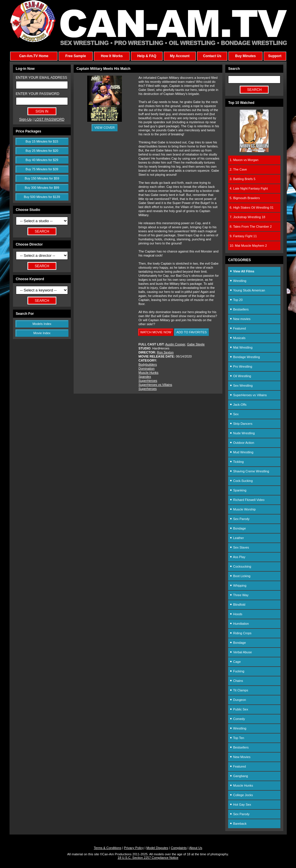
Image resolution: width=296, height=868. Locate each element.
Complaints (179, 848)
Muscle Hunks (149, 373)
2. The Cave (238, 169)
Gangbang (239, 776)
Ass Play (237, 557)
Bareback (238, 824)
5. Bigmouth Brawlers (245, 198)
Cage (235, 662)
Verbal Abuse (241, 652)
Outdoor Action (242, 443)
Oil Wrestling (240, 376)
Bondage (238, 528)
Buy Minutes (245, 56)
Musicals (238, 338)
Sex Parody (240, 519)
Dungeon (238, 700)
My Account (180, 56)
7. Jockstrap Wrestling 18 (247, 217)
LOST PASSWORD (49, 119)
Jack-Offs (238, 405)
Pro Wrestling (241, 366)
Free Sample (76, 56)
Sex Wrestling (241, 386)
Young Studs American (247, 290)
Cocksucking (240, 566)
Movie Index (42, 333)
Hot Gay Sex (240, 805)
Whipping (238, 585)
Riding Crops (241, 633)
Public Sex (239, 709)
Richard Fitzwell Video (247, 500)
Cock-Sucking (241, 481)
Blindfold (237, 605)
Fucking (237, 671)
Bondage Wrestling (245, 357)
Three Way (239, 595)
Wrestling (238, 281)
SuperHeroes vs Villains (156, 385)
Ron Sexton (165, 352)
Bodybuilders (148, 364)
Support (275, 56)
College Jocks (241, 795)
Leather (237, 538)
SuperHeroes (148, 381)
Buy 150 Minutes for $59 (42, 178)
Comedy (237, 719)
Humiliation (239, 624)
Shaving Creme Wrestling (249, 471)
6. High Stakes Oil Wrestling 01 (252, 207)
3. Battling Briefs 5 (242, 179)
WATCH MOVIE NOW (156, 332)
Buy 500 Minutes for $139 (42, 197)
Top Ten (237, 738)
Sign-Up (25, 119)
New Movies (240, 757)
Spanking (238, 490)
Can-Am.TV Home (34, 56)
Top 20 (236, 300)
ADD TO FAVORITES (192, 332)
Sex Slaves (239, 547)
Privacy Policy (134, 848)
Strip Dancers (241, 424)
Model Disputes (157, 848)
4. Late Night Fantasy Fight (249, 188)
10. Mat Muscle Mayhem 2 (248, 246)
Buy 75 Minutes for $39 (42, 169)
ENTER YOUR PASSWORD (38, 94)
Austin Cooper (175, 344)
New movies (240, 319)
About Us (196, 848)
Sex (234, 414)
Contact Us (212, 56)
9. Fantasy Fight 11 (243, 236)
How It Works (112, 56)
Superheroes (148, 389)
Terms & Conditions (108, 848)
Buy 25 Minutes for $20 (42, 151)
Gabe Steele (196, 344)
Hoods (236, 614)
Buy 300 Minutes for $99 (42, 188)
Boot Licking (240, 576)
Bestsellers (239, 309)
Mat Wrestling (241, 347)
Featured (238, 328)
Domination (147, 368)
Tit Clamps (239, 690)
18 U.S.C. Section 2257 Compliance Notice (148, 858)
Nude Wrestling (242, 433)
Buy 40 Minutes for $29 (42, 160)
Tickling (237, 462)
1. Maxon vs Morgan (244, 160)
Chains (236, 681)
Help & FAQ (147, 56)
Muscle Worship (243, 509)
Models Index (42, 324)
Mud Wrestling (241, 452)
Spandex (145, 377)
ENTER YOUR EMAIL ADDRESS (42, 78)
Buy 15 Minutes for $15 (42, 141)
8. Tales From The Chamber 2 (251, 227)
